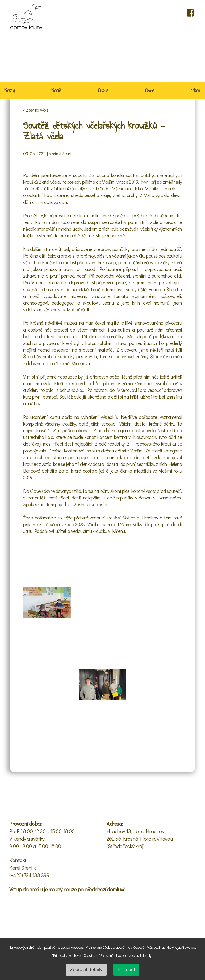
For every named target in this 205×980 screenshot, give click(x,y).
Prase (103, 91)
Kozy (9, 91)
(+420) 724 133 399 (29, 875)
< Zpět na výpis (36, 110)
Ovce (150, 91)
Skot (196, 91)
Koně (56, 91)
